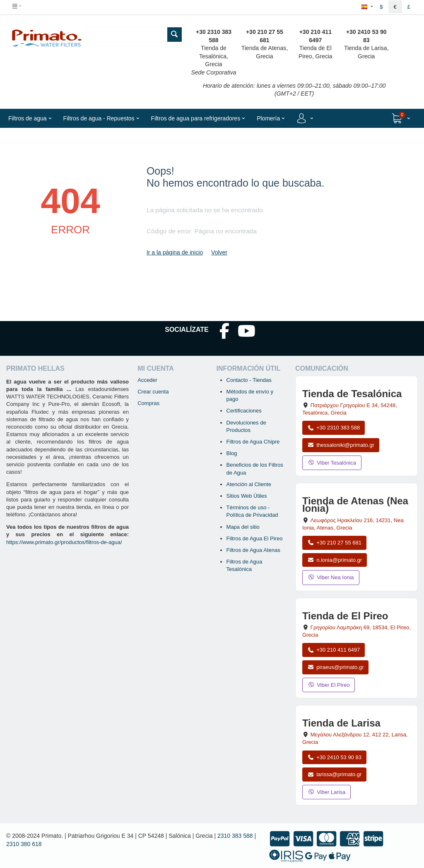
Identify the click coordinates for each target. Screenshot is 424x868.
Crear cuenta (153, 392)
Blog (232, 453)
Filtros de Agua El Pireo (255, 538)
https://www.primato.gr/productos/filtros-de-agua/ (64, 542)
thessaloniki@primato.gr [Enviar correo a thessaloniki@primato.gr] (341, 445)
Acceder (147, 380)
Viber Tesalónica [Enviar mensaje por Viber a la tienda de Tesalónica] (332, 463)
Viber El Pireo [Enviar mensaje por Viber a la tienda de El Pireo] (329, 685)
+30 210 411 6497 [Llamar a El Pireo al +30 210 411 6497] (334, 650)
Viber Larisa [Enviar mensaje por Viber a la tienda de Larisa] (326, 792)
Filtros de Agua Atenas (253, 550)
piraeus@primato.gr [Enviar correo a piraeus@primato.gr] (336, 667)
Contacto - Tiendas (249, 380)
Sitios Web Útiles (247, 496)
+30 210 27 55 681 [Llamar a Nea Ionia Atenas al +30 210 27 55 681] (334, 543)
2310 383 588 (235, 836)
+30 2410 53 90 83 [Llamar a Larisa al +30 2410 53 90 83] (334, 757)
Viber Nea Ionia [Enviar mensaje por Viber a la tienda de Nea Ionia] (331, 577)
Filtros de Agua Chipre (253, 442)
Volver (219, 252)
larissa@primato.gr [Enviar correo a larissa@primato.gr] (335, 774)
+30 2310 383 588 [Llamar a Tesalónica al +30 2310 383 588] (334, 428)
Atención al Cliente (249, 484)
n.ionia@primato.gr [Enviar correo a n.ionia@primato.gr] (335, 560)
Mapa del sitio (243, 527)
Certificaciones (244, 411)
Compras (148, 403)
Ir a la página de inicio (175, 252)
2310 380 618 (24, 844)
